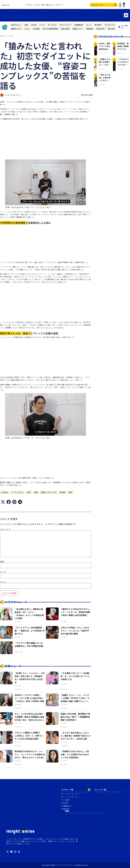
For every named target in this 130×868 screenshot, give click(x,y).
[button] (126, 15)
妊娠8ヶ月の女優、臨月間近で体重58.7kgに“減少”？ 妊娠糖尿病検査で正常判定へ (75, 717)
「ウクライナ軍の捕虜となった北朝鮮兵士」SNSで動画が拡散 (29, 644)
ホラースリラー (66, 25)
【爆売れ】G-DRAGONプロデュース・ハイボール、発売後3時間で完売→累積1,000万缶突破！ (75, 612)
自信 (70, 492)
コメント (5, 529)
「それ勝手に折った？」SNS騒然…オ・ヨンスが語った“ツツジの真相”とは (75, 676)
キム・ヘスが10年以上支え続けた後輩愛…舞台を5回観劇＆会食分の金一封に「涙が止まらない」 (30, 717)
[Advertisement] (46, 140)
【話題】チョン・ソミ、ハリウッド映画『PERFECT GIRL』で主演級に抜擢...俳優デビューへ (75, 698)
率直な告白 (100, 29)
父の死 (34, 25)
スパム (27, 29)
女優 (36, 492)
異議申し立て (16, 29)
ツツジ (42, 25)
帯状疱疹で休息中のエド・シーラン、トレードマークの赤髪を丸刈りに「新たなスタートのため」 (30, 754)
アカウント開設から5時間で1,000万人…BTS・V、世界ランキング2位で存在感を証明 (29, 736)
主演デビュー (16, 25)
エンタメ (10, 36)
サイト (3, 582)
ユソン (89, 25)
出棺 (26, 25)
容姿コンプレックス (49, 492)
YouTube (5, 492)
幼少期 (62, 492)
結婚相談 (90, 29)
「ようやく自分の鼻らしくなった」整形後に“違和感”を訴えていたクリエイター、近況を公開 (76, 736)
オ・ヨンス (52, 25)
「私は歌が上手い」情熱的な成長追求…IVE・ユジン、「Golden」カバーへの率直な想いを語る (29, 614)
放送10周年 (65, 29)
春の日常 (111, 29)
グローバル (19, 652)
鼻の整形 (98, 25)
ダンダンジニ (110, 25)
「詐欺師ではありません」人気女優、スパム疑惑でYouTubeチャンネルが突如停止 (75, 754)
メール (3, 572)
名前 (2, 562)
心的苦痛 (36, 29)
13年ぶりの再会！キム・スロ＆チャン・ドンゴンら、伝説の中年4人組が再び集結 (75, 631)
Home (2, 36)
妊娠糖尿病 (79, 25)
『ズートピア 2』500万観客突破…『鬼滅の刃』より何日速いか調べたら (30, 631)
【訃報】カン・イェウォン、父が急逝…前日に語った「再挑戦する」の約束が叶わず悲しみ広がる (30, 678)
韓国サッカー (78, 29)
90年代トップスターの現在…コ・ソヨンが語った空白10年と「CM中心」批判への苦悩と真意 (29, 698)
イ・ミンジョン (17, 492)
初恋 (29, 492)
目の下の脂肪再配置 (50, 29)
